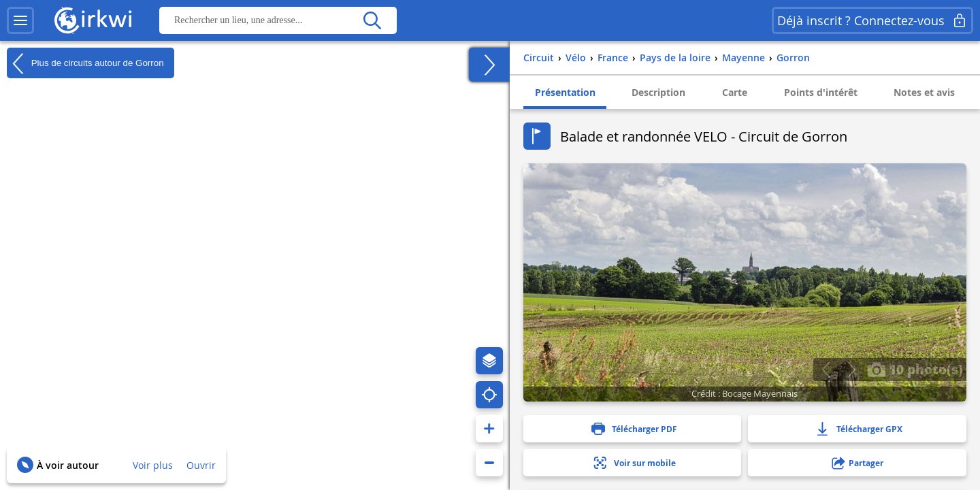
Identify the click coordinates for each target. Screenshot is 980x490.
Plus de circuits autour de (85, 63)
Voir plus (153, 465)
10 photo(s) (915, 369)
